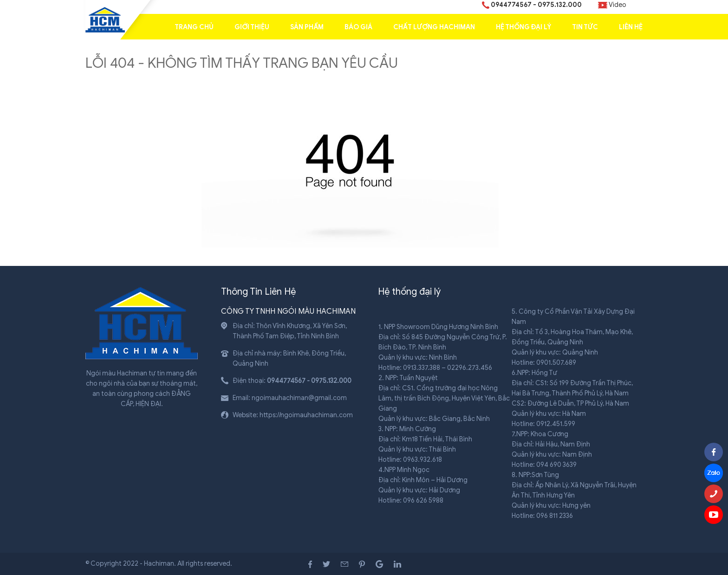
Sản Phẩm (307, 27)
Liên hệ (631, 27)
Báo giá (358, 27)
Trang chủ (194, 27)
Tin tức (585, 27)
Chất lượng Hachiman (434, 27)
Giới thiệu (252, 27)
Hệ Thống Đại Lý (523, 27)
